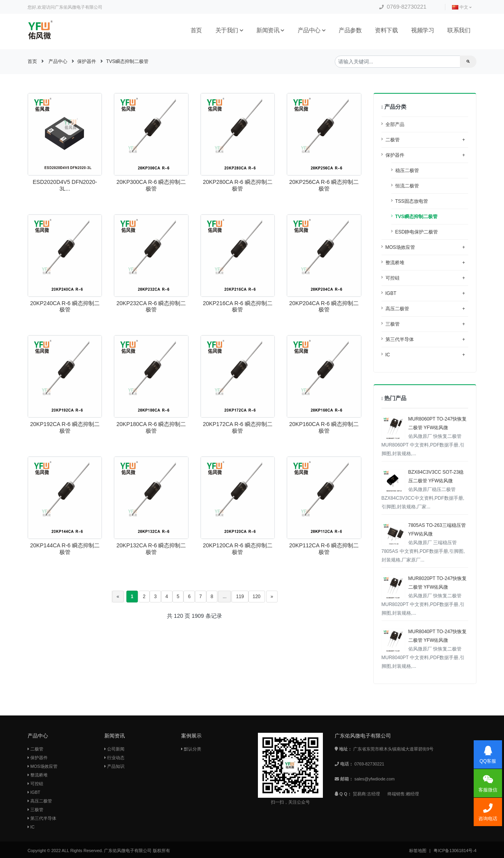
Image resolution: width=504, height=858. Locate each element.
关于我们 (229, 30)
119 (240, 597)
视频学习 (422, 30)
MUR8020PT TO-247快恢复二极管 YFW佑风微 (424, 596)
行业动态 (114, 758)
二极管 (425, 140)
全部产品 (395, 124)
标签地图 (418, 851)
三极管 (425, 324)
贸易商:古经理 (366, 794)
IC (425, 355)
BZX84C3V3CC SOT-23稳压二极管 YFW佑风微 (423, 489)
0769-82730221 (403, 7)
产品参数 (350, 30)
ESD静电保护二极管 (417, 232)
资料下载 (386, 30)
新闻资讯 (270, 30)
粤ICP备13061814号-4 (455, 851)
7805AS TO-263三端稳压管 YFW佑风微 (424, 543)
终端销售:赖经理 (403, 794)
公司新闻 (114, 749)
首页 (196, 30)
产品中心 (312, 30)
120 (257, 597)
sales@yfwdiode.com (374, 779)
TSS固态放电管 (412, 201)
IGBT (425, 293)
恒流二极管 (407, 186)
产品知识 (114, 766)
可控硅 (425, 278)
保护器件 (87, 61)
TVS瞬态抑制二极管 (127, 61)
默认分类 (191, 749)
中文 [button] (462, 7)
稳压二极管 (407, 170)
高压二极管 (425, 309)
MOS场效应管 (425, 247)
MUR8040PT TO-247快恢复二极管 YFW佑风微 (424, 649)
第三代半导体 (425, 339)
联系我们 (459, 30)
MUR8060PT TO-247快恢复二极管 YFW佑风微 (424, 436)
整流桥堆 (425, 263)
